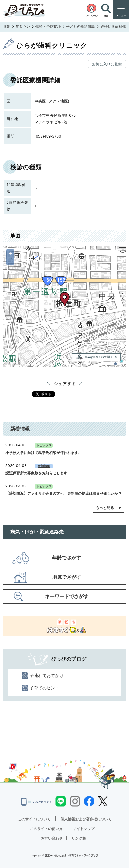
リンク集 (79, 838)
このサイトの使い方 (46, 829)
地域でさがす (67, 577)
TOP (7, 27)
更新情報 (44, 466)
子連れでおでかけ (47, 675)
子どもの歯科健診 (81, 27)
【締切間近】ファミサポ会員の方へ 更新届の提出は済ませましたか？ (64, 494)
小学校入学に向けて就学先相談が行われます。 (44, 453)
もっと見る (105, 508)
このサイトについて (34, 819)
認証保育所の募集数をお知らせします (36, 473)
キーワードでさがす (67, 596)
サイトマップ (84, 829)
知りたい (23, 27)
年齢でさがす (67, 558)
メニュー (121, 16)
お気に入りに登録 (107, 64)
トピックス (44, 445)
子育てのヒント (45, 688)
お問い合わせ (52, 838)
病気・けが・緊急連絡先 (37, 532)
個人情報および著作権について (86, 819)
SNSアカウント (36, 802)
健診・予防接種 (48, 27)
